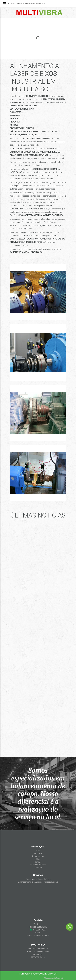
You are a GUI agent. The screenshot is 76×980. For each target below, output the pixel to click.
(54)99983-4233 (38, 930)
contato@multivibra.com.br (38, 935)
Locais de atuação (38, 865)
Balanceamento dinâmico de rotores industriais (38, 882)
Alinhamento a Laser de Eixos (38, 879)
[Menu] (4, 4)
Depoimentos (38, 856)
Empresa (38, 853)
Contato (38, 862)
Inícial (38, 851)
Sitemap (38, 868)
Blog (38, 859)
